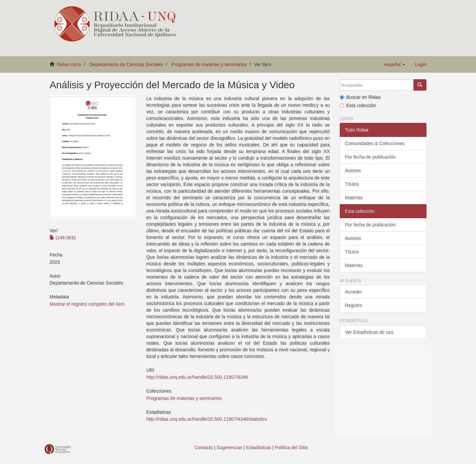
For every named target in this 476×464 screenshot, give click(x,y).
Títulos (352, 184)
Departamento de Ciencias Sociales (126, 64)
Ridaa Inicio (69, 64)
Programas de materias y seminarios (209, 64)
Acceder (354, 292)
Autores (353, 171)
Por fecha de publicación (370, 157)
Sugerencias (229, 447)
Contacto (204, 447)
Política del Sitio (292, 447)
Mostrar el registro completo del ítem (87, 304)
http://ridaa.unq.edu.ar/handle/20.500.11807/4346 (197, 377)
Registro (354, 305)
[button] (395, 64)
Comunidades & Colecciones (375, 143)
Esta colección (358, 105)
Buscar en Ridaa (360, 97)
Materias (354, 198)
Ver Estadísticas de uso (369, 332)
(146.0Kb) (63, 238)
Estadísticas (259, 447)
